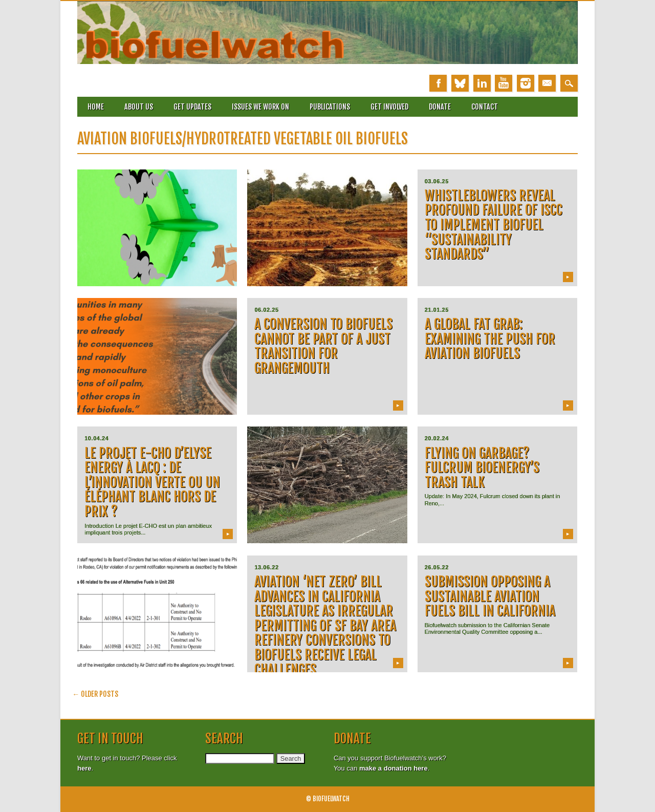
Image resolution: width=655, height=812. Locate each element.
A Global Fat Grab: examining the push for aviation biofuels (490, 339)
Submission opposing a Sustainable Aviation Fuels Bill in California (490, 596)
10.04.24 (96, 438)
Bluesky (460, 83)
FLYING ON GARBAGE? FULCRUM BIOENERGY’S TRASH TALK (482, 468)
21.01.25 (437, 310)
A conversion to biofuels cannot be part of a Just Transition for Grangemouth (323, 346)
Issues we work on (260, 107)
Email (547, 83)
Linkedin (482, 83)
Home (96, 107)
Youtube (504, 83)
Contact (485, 107)
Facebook (438, 83)
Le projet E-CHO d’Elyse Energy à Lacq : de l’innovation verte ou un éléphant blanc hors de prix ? (152, 482)
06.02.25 (266, 310)
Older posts (95, 694)
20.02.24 (437, 438)
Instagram (526, 83)
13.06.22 (266, 567)
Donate (440, 107)
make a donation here (394, 768)
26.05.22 (437, 567)
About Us (139, 107)
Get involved (389, 107)
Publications (330, 107)
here (84, 768)
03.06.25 (437, 181)
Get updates (192, 107)
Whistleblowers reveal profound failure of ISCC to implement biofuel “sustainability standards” (494, 225)
